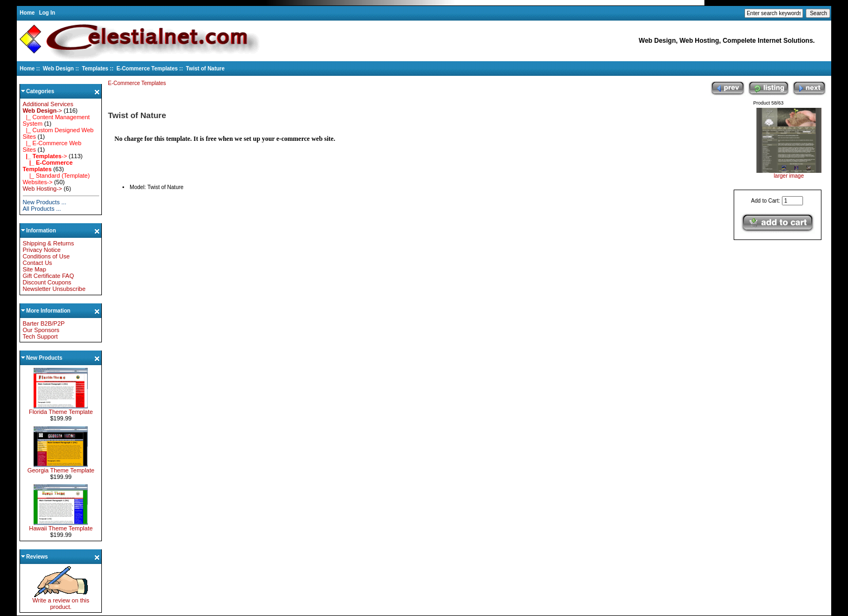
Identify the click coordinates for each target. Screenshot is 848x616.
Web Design (58, 69)
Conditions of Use (46, 256)
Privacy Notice (42, 250)
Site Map (34, 269)
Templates (95, 69)
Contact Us (37, 263)
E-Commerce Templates (147, 69)
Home (27, 13)
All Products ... (42, 209)
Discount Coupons (47, 282)
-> (43, 111)
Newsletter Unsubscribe (54, 289)
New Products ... (45, 202)
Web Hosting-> (43, 189)
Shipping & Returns (48, 243)
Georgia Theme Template (61, 468)
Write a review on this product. (61, 601)
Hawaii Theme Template (61, 526)
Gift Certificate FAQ (48, 276)
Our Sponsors (41, 330)
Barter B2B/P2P (44, 323)
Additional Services (48, 104)
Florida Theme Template (61, 409)
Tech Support (40, 336)
